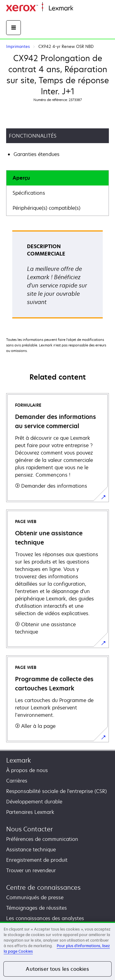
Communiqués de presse (35, 897)
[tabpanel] (57, 276)
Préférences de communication (42, 839)
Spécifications (29, 193)
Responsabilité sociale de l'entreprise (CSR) (56, 791)
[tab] (57, 178)
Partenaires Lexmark (30, 812)
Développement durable (34, 802)
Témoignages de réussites (36, 908)
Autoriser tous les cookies (57, 969)
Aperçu (21, 178)
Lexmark (19, 760)
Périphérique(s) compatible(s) (46, 208)
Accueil (80, 8)
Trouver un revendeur (31, 870)
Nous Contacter (29, 829)
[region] (57, 951)
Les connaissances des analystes (45, 918)
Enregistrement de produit (37, 860)
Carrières (17, 781)
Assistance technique (31, 849)
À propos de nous (27, 770)
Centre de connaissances (43, 887)
